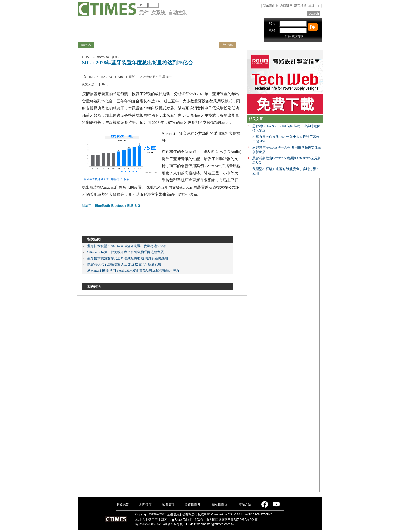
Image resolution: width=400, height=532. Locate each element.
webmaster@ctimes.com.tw (215, 524)
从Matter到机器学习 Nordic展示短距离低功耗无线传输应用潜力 (133, 270)
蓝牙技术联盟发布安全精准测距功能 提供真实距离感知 (127, 258)
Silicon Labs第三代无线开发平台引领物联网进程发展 (125, 252)
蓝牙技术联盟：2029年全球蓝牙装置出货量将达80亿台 (127, 246)
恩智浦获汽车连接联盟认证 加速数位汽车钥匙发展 (124, 264)
